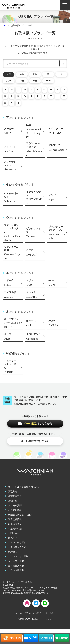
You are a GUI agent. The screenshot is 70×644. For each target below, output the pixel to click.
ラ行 (48, 81)
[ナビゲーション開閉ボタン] (65, 5)
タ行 (48, 74)
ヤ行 (35, 81)
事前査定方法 (15, 496)
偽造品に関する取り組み (21, 515)
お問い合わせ (15, 533)
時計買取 (13, 552)
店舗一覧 (13, 501)
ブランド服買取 (16, 570)
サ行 (35, 74)
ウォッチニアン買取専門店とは (24, 487)
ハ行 (9, 81)
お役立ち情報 (15, 510)
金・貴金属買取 (16, 566)
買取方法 (13, 492)
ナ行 (61, 74)
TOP (4, 25)
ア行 (9, 75)
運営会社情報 (15, 519)
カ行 (22, 74)
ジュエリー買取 (16, 561)
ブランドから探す (17, 543)
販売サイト (14, 538)
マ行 (22, 81)
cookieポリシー (16, 524)
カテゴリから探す (17, 547)
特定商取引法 (15, 529)
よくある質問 (15, 505)
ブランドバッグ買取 (18, 556)
